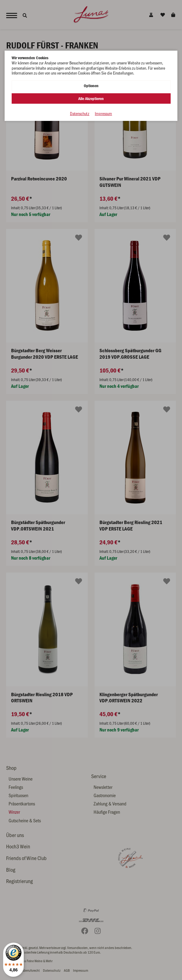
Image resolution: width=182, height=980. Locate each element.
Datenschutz (80, 114)
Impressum (103, 114)
